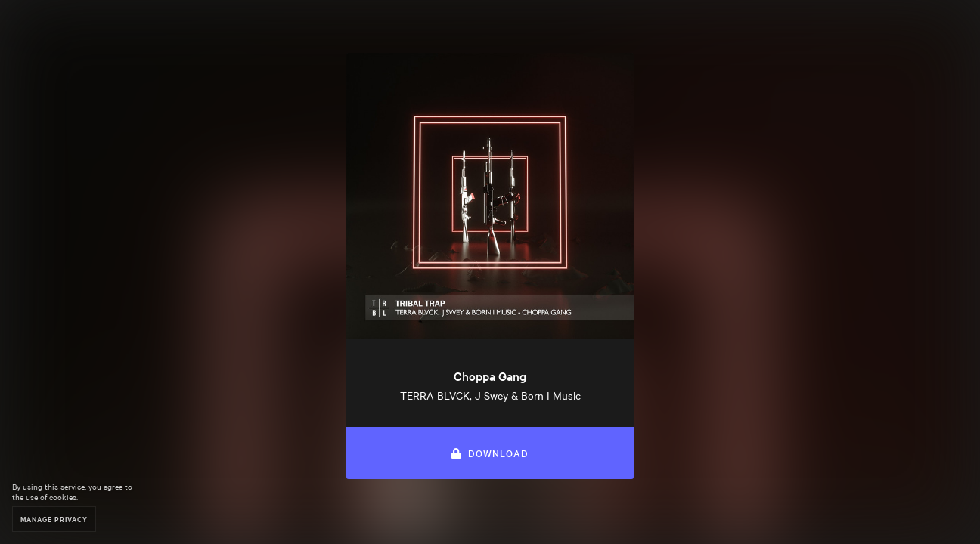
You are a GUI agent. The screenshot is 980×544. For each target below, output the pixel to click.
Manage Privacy (54, 519)
